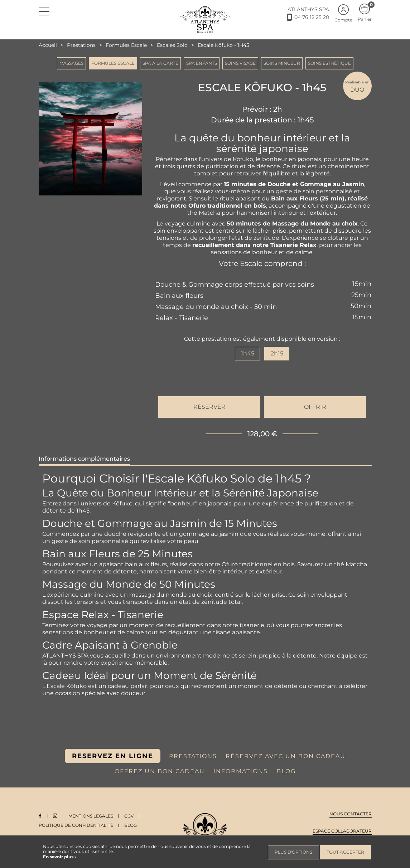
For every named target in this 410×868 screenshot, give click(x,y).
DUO (357, 86)
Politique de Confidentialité (76, 825)
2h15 (277, 353)
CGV (130, 816)
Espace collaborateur (342, 831)
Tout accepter (345, 852)
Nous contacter (351, 814)
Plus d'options (293, 852)
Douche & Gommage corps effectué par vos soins (235, 285)
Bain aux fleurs (179, 296)
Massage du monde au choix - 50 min (216, 307)
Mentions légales (92, 816)
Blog (131, 825)
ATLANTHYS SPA (308, 9)
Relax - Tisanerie (182, 318)
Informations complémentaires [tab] (84, 459)
